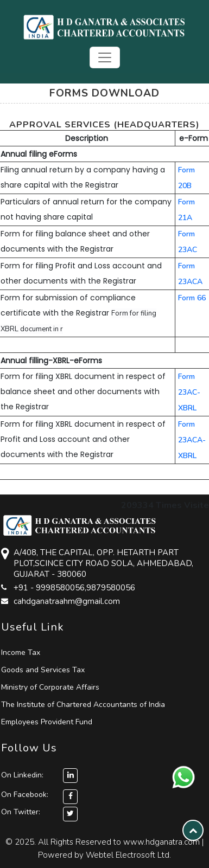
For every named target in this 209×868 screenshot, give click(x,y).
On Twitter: (21, 812)
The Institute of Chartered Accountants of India (83, 705)
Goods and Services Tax (43, 670)
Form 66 (192, 298)
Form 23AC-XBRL (189, 392)
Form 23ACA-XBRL (192, 440)
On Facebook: (25, 795)
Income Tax (21, 652)
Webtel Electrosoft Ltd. (128, 855)
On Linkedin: (39, 775)
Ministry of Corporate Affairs (50, 687)
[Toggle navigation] (105, 57)
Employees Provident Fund (47, 722)
